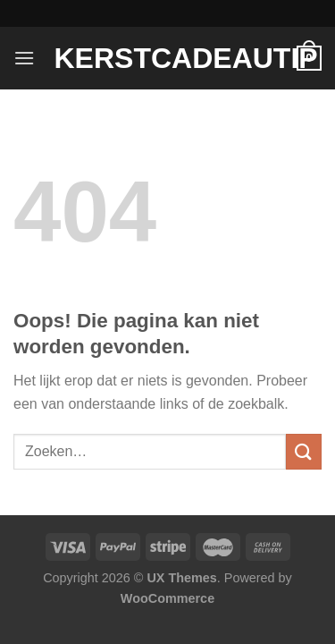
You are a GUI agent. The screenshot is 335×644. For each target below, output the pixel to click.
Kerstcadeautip (168, 58)
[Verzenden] (304, 451)
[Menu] (24, 58)
